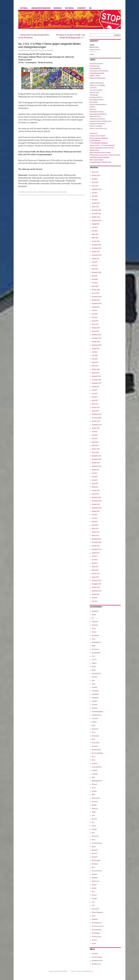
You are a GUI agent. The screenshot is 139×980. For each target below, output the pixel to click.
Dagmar (94, 663)
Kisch (93, 756)
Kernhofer (95, 746)
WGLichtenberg (96, 930)
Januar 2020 (95, 293)
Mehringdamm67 (97, 781)
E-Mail (92, 54)
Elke (93, 680)
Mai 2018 (95, 359)
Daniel (94, 666)
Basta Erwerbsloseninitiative (98, 104)
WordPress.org (96, 964)
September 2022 (97, 220)
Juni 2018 (95, 355)
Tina (93, 902)
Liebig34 (94, 770)
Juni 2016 (95, 435)
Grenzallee (95, 718)
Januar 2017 (95, 411)
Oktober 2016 (96, 421)
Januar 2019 (95, 331)
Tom (93, 905)
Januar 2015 (95, 494)
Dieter (94, 670)
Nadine (94, 812)
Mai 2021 (95, 265)
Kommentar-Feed (97, 960)
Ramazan (94, 850)
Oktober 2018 (96, 341)
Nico (93, 822)
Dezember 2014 (96, 497)
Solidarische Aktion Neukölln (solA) (100, 121)
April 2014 (95, 525)
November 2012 (96, 584)
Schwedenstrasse (97, 871)
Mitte (93, 795)
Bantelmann (95, 635)
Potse (93, 840)
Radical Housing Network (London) (100, 152)
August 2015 (96, 470)
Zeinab (94, 943)
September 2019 (97, 303)
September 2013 (97, 549)
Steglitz (94, 888)
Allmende (95, 625)
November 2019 (96, 296)
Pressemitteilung (97, 843)
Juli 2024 (94, 179)
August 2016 (96, 428)
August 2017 (96, 386)
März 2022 (95, 238)
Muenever (95, 808)
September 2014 (97, 508)
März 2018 (95, 366)
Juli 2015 (94, 473)
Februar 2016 (96, 449)
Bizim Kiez (93, 109)
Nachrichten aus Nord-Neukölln (99, 71)
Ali (93, 618)
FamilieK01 (95, 691)
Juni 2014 (95, 518)
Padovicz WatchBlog (96, 126)
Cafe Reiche (93, 88)
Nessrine (94, 819)
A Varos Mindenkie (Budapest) (99, 143)
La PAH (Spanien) (95, 140)
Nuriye (94, 826)
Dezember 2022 (96, 210)
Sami (93, 867)
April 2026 (95, 172)
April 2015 (95, 483)
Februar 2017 (96, 407)
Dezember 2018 (96, 335)
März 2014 (95, 528)
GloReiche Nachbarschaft (97, 124)
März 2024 (95, 186)
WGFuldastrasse (97, 923)
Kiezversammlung (97, 753)
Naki (93, 815)
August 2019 (96, 307)
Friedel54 (95, 708)
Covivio (94, 660)
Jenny (93, 732)
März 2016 (95, 445)
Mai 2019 (95, 317)
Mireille (94, 791)
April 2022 (95, 234)
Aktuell (24, 8)
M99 (93, 777)
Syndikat (94, 898)
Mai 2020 (95, 283)
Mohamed (95, 801)
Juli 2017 (94, 390)
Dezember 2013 (96, 539)
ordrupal (94, 829)
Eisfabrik (94, 677)
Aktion (35, 192)
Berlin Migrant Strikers (96, 100)
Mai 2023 (95, 200)
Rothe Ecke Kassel (95, 116)
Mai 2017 (95, 397)
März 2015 (95, 487)
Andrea (94, 632)
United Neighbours (97, 912)
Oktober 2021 (96, 251)
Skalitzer (94, 874)
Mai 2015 (95, 480)
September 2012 (97, 591)
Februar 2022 (96, 241)
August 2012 (96, 594)
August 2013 (96, 553)
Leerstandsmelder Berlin (97, 73)
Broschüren (95, 649)
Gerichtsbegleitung (97, 711)
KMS (93, 760)
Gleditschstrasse (96, 715)
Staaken (94, 885)
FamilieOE (95, 698)
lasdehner (95, 763)
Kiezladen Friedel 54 (96, 97)
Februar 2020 (96, 290)
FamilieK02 (95, 694)
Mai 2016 (95, 438)
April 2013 (95, 566)
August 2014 (96, 511)
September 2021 (97, 255)
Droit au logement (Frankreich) (99, 138)
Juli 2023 (94, 193)
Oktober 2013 (96, 546)
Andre (94, 628)
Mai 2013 (95, 563)
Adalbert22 (95, 611)
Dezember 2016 (96, 414)
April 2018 (95, 362)
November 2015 (96, 459)
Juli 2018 (94, 352)
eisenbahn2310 (96, 673)
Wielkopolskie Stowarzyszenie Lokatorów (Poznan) (105, 155)
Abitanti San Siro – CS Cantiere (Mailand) (102, 145)
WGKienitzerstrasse (98, 926)
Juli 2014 (94, 515)
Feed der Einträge (97, 957)
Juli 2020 (94, 276)
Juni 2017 (95, 393)
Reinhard (94, 857)
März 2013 (95, 570)
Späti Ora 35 (95, 881)
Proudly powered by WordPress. (58, 971)
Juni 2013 (95, 560)
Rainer (94, 846)
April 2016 (95, 442)
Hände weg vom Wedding (97, 85)
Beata (93, 639)
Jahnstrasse (95, 729)
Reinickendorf (96, 860)
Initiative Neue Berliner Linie (98, 128)
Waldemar (95, 919)
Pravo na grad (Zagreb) (96, 160)
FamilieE (94, 687)
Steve (93, 891)
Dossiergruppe (94, 95)
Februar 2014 (96, 532)
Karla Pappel (93, 102)
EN (90, 8)
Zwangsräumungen (41, 8)
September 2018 (97, 345)
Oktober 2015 (96, 463)
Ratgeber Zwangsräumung (97, 78)
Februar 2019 (96, 328)
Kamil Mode (95, 743)
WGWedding (96, 933)
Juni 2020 (95, 279)
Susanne (94, 895)
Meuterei (94, 784)
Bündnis (58, 8)
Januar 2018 (95, 373)
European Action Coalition (97, 136)
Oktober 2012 (96, 587)
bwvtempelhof (96, 653)
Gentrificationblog (95, 68)
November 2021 (96, 248)
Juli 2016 (94, 431)
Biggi (93, 646)
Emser (94, 684)
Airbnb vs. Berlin (95, 75)
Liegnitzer (95, 774)
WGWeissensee (96, 936)
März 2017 (95, 404)
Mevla (94, 788)
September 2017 (97, 383)
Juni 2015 (95, 476)
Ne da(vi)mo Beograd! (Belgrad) (99, 157)
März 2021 (95, 269)
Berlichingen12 (96, 642)
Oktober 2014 (96, 504)
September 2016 (97, 425)
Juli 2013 (94, 556)
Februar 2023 (96, 203)
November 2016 (96, 418)
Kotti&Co (93, 107)
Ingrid (94, 725)
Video (93, 916)
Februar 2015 (96, 490)
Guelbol (94, 722)
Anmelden (95, 954)
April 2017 (95, 400)
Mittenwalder (96, 798)
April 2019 (95, 321)
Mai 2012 (95, 601)
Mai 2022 (95, 231)
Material (69, 8)
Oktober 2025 (96, 175)
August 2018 (96, 348)
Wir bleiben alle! (95, 66)
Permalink (64, 192)
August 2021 (96, 258)
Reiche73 (95, 853)
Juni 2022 (95, 227)
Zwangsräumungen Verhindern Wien (100, 162)
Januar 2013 (95, 577)
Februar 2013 (96, 573)
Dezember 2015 (96, 456)
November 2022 (96, 213)
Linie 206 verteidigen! (96, 90)
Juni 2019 (95, 314)
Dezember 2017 (96, 376)
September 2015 (97, 466)
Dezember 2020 (96, 272)
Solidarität (95, 878)
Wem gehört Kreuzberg (96, 112)
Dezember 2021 (96, 245)
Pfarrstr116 (95, 836)
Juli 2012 (94, 598)
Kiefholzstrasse (96, 750)
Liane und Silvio (97, 767)
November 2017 (96, 380)
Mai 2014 (95, 521)
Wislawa (94, 940)
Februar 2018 (96, 369)
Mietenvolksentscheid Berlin (98, 114)
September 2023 (97, 189)
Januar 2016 (95, 452)
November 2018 (96, 338)
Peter (93, 833)
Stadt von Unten (94, 92)
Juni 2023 (95, 196)
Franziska (95, 705)
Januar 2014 (95, 535)
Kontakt (82, 8)
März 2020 (95, 286)
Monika (94, 805)
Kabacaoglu (95, 736)
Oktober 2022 (96, 217)
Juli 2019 (94, 310)
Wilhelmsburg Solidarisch (97, 119)
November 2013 (96, 542)
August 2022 (96, 224)
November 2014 (96, 501)
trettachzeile (95, 909)
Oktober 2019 (96, 300)
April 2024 (95, 182)
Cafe (93, 656)
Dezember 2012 (96, 580)
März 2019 (95, 324)
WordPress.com (88, 971)
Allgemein (95, 621)
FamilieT (94, 701)
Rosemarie (95, 864)
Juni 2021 (95, 262)
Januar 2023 (95, 206)
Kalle (93, 739)
